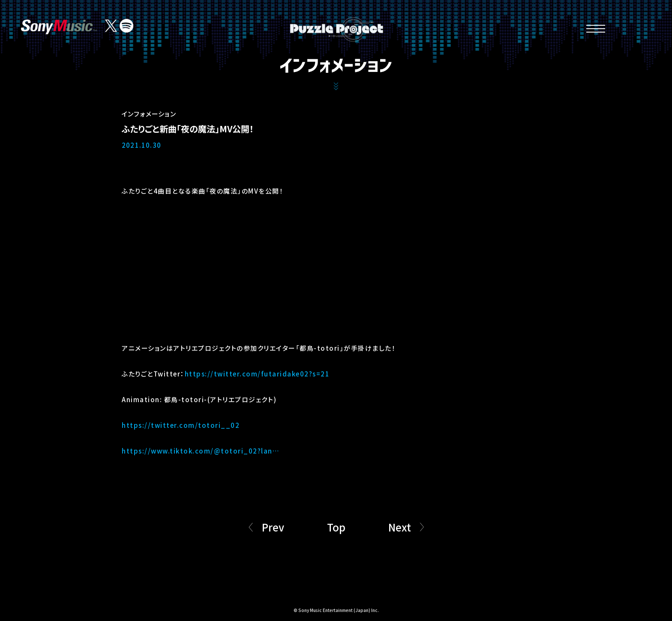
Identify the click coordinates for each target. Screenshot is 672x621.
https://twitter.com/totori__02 (181, 425)
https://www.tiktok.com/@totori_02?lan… (201, 451)
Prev (273, 527)
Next (400, 527)
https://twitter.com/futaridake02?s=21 (257, 374)
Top (336, 527)
